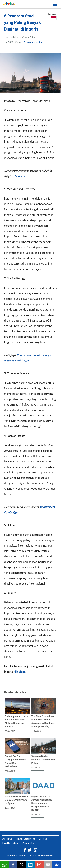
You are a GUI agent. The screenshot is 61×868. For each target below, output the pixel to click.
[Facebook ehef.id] (25, 850)
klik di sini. (19, 176)
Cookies (43, 839)
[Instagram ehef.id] (35, 850)
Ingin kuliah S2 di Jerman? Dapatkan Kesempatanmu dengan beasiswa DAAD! (42, 803)
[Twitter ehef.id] (30, 850)
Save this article (33, 42)
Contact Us (28, 843)
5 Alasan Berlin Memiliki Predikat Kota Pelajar (44, 760)
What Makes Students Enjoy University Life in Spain (17, 800)
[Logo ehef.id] (9, 4)
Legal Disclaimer (11, 843)
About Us (7, 839)
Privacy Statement (25, 839)
